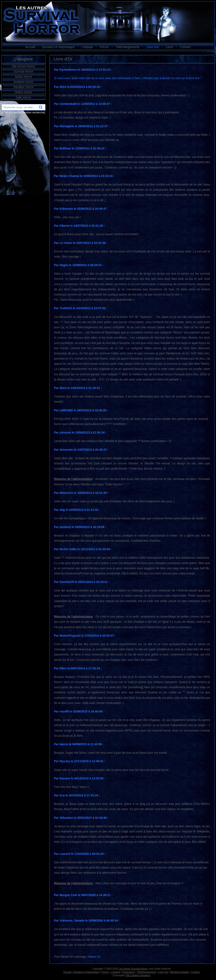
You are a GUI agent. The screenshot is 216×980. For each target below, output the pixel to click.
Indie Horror (23, 97)
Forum (104, 47)
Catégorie (23, 59)
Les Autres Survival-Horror (133, 969)
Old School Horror (23, 66)
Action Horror (23, 77)
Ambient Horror (24, 82)
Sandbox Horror (24, 87)
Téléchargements (128, 47)
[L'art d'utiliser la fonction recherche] (23, 112)
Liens (169, 47)
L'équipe (87, 47)
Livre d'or (153, 47)
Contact (185, 47)
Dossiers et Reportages (58, 47)
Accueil (30, 47)
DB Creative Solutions (138, 975)
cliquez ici (94, 957)
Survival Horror (23, 71)
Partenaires (128, 972)
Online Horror (23, 92)
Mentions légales (180, 972)
